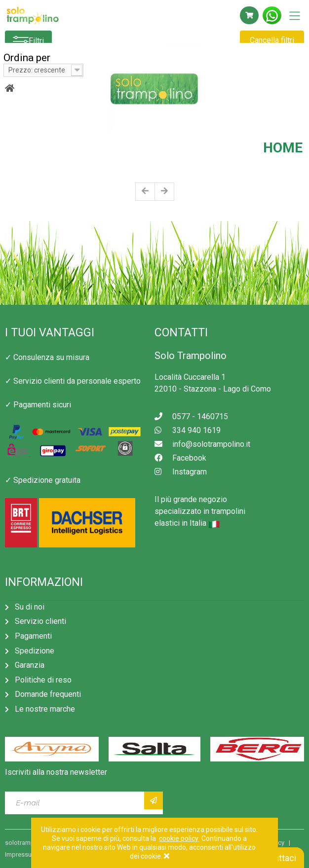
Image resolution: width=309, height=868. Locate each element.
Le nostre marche (45, 709)
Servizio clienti (40, 621)
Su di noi (30, 607)
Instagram (181, 472)
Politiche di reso (43, 680)
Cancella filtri (272, 40)
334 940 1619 (188, 430)
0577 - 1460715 (191, 416)
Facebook (180, 458)
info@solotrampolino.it (202, 444)
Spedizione (35, 651)
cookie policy (179, 838)
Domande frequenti (48, 694)
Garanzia (30, 665)
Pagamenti (33, 636)
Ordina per (27, 58)
